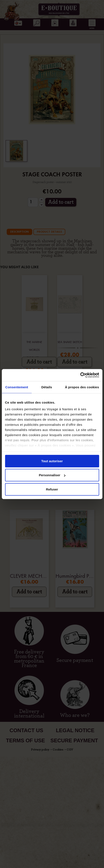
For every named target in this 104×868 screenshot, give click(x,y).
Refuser (52, 489)
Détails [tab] (47, 387)
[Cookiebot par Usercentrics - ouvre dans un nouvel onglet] (80, 375)
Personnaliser (52, 475)
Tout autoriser (52, 461)
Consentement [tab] (17, 387)
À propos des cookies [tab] (82, 387)
